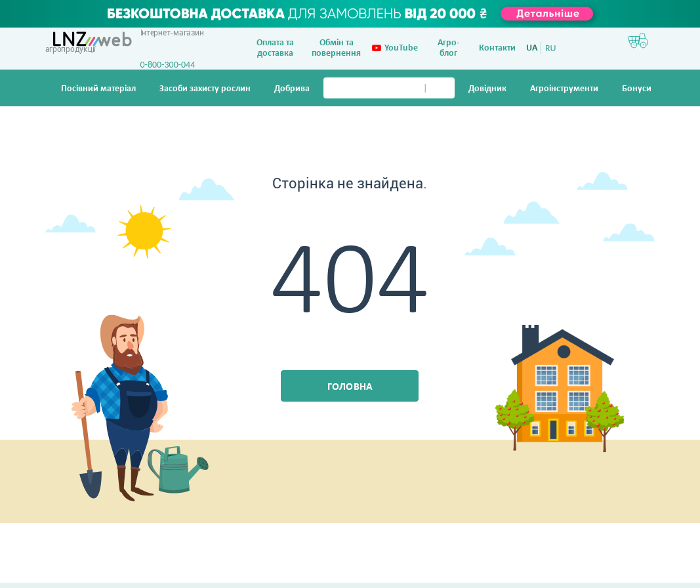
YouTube (395, 49)
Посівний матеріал (98, 89)
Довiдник (487, 89)
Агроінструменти (564, 89)
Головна (350, 387)
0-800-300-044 (168, 65)
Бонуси (637, 89)
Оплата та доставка (275, 48)
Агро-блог (448, 48)
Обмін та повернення (336, 48)
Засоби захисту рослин (205, 89)
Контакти (497, 48)
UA (532, 48)
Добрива (292, 89)
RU (551, 49)
